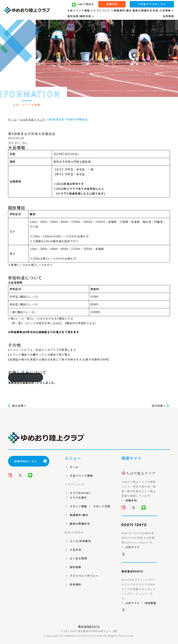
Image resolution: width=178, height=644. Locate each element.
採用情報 (168, 16)
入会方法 (75, 550)
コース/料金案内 (80, 541)
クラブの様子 (78, 498)
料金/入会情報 (163, 11)
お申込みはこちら (26, 377)
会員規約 (75, 584)
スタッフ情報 (78, 506)
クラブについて (102, 11)
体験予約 (112, 4)
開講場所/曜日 (79, 515)
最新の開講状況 (142, 11)
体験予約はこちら (31, 461)
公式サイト (133, 547)
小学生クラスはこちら (152, 4)
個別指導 (75, 567)
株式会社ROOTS (89, 626)
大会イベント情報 (79, 11)
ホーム (12, 119)
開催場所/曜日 (123, 11)
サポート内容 (102, 506)
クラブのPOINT (80, 493)
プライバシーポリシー (84, 576)
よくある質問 (78, 558)
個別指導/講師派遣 (81, 16)
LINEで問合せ (83, 5)
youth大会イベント (33, 119)
